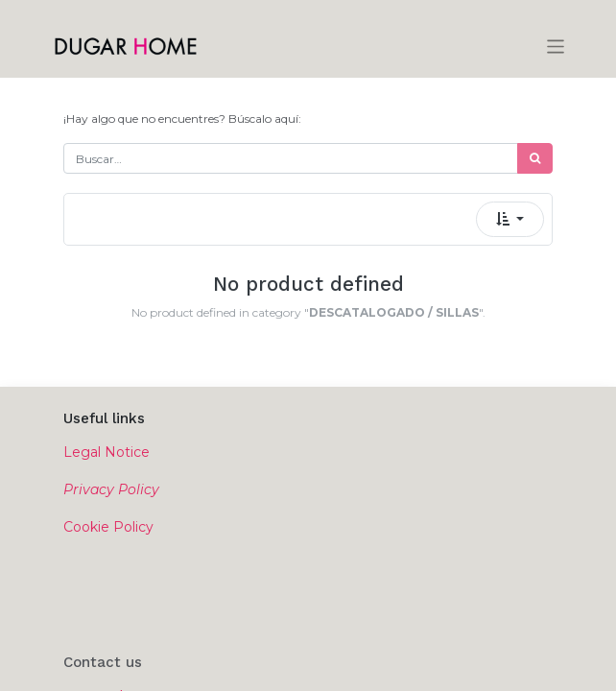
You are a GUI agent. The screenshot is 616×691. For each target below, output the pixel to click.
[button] (510, 219)
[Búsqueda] (535, 158)
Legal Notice (107, 452)
